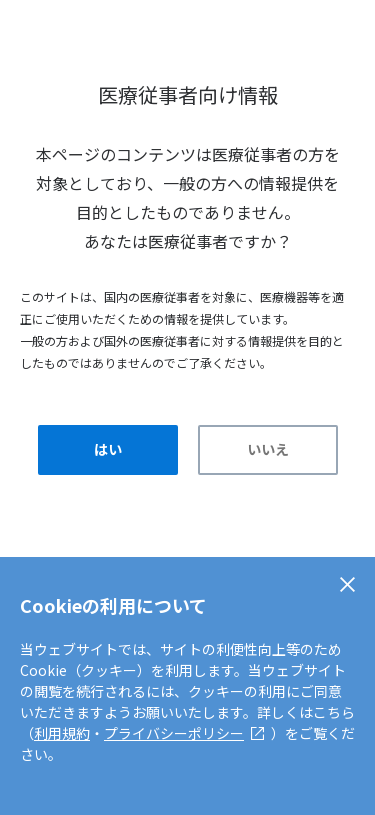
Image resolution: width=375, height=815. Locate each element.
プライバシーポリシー (174, 733)
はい (108, 449)
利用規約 (62, 733)
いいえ (268, 449)
